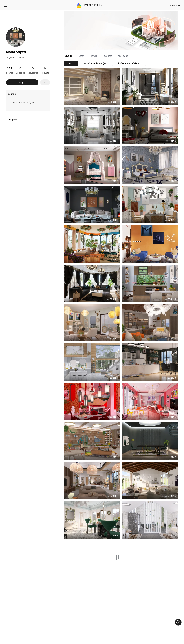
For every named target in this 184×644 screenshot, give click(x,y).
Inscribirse (175, 5)
